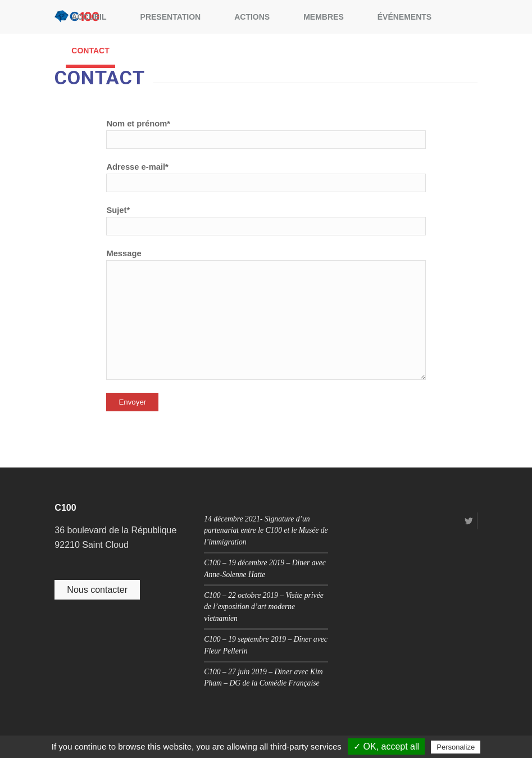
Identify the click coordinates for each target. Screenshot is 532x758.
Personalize (456, 747)
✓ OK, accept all (386, 746)
